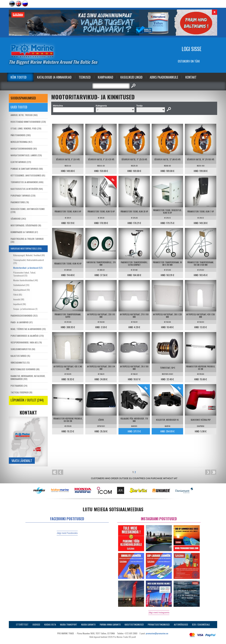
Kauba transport (69, 624)
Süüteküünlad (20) (21, 285)
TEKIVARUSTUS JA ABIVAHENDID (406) (27, 182)
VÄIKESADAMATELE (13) (20, 363)
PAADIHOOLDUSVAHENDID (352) (24, 316)
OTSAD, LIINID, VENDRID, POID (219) (26, 128)
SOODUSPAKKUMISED (23, 98)
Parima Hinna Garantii (110, 624)
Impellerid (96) (20, 304)
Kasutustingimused (134, 624)
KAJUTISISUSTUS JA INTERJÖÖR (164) (27, 189)
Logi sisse (192, 49)
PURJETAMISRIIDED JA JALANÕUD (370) (27, 336)
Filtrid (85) (18, 295)
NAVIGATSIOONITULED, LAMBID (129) (26, 155)
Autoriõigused (181, 624)
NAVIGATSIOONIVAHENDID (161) (24, 149)
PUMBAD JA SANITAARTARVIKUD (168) (27, 169)
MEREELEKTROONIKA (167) (21, 142)
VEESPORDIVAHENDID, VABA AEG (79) (26, 342)
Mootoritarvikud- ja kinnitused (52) (28, 268)
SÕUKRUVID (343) (18, 219)
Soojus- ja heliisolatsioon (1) (25, 309)
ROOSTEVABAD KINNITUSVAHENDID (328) (28, 122)
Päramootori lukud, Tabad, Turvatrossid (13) (25, 274)
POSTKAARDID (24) (19, 386)
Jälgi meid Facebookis (67, 533)
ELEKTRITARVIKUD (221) (21, 162)
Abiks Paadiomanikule (164, 77)
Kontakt (191, 77)
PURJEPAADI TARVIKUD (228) (23, 196)
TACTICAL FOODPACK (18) (21, 392)
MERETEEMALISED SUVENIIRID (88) (25, 369)
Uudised (36, 624)
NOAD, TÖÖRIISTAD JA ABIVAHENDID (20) (28, 329)
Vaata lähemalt (22, 461)
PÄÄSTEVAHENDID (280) (21, 135)
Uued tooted (19, 107)
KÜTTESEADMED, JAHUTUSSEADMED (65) (28, 175)
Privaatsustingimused (159, 624)
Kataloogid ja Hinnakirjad (54, 77)
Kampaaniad (105, 77)
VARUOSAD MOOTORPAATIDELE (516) (26, 248)
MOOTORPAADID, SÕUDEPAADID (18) (26, 225)
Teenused (85, 77)
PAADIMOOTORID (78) (20, 202)
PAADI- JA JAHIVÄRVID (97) (22, 322)
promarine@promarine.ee (157, 633)
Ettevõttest (22, 624)
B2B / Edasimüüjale (201, 624)
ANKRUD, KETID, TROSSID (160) (24, 115)
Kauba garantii (88, 624)
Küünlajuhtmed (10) (22, 290)
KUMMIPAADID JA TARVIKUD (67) (24, 232)
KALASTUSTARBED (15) (20, 356)
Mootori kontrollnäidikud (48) (26, 280)
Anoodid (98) (19, 299)
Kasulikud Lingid (131, 77)
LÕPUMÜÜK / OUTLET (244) (27, 400)
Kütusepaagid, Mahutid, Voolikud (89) (29, 255)
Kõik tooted (19, 77)
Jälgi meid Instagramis (159, 613)
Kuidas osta (50, 624)
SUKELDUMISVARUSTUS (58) (23, 349)
